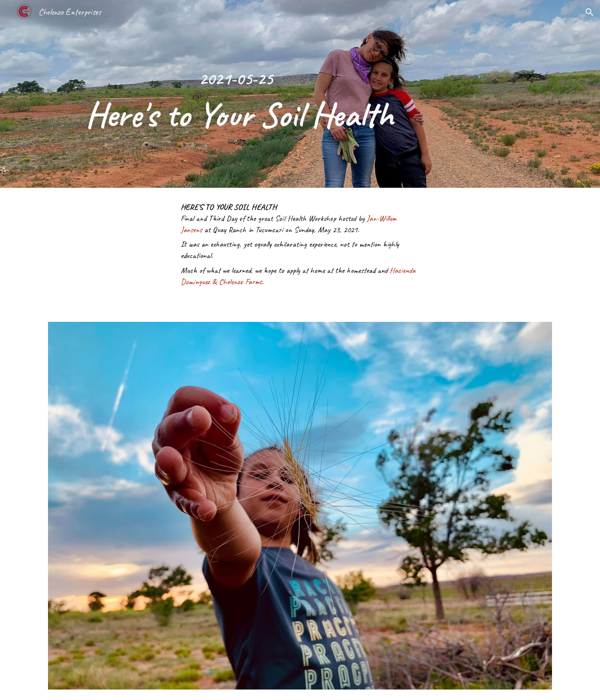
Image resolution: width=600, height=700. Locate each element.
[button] (590, 12)
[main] (235, 94)
